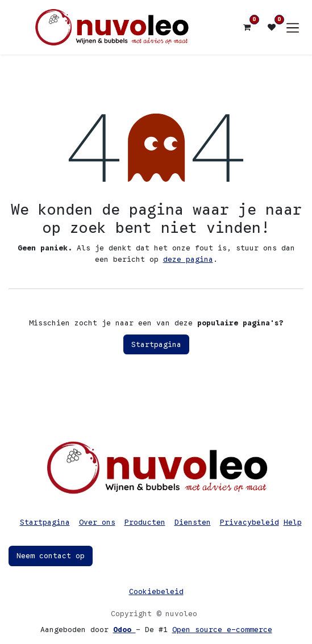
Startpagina (156, 344)
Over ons (97, 522)
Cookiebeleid (156, 591)
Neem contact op (51, 556)
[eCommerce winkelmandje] (247, 27)
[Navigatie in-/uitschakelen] (293, 28)
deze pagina (188, 259)
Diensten (193, 522)
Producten (145, 522)
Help (293, 522)
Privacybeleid (249, 522)
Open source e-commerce (222, 630)
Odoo (124, 630)
